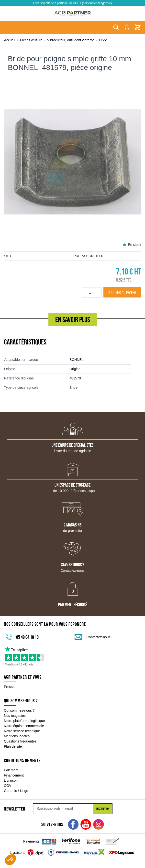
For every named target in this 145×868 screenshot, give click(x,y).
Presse (9, 687)
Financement (14, 775)
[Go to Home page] (72, 14)
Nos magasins (15, 716)
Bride (103, 40)
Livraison (11, 780)
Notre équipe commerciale (24, 726)
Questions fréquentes (20, 741)
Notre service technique (22, 731)
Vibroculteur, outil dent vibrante (71, 40)
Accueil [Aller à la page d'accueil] (10, 40)
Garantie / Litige (16, 791)
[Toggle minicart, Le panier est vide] (138, 27)
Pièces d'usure (31, 40)
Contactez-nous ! (100, 637)
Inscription (103, 809)
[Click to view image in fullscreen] (72, 162)
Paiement (11, 770)
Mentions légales (17, 736)
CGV (8, 786)
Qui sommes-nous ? (19, 710)
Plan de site (13, 746)
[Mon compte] (127, 27)
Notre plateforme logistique (24, 721)
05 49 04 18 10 (27, 637)
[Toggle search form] (116, 27)
